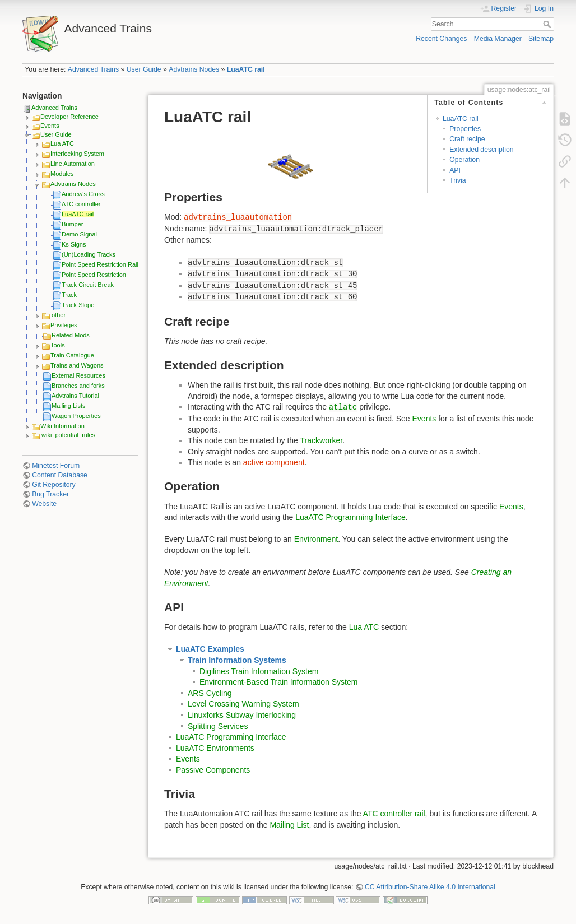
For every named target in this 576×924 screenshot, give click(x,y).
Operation (464, 160)
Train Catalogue (72, 355)
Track (69, 295)
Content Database (60, 475)
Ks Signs (74, 244)
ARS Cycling (210, 693)
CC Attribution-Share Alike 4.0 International (430, 887)
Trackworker (322, 440)
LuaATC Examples (210, 649)
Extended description (481, 150)
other (59, 315)
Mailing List (289, 825)
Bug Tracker (50, 494)
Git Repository (54, 485)
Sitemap (541, 39)
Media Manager (498, 39)
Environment (316, 539)
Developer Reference (69, 117)
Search (548, 24)
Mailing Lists (69, 406)
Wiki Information (62, 426)
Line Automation (73, 164)
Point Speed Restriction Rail (100, 264)
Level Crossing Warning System (243, 704)
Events (50, 126)
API (455, 170)
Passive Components (213, 770)
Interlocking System (77, 154)
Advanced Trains (93, 69)
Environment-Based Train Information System (278, 682)
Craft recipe (467, 139)
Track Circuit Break (88, 285)
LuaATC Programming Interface (350, 517)
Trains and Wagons (77, 365)
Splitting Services (218, 726)
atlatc (343, 407)
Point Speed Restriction (94, 275)
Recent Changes (441, 39)
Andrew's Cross (83, 194)
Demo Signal (79, 234)
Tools (58, 345)
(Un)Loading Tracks (89, 254)
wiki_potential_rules (68, 435)
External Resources (78, 375)
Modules (62, 174)
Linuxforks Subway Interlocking (242, 715)
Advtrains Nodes (194, 69)
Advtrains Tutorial (75, 396)
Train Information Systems (237, 660)
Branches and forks (78, 386)
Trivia (458, 180)
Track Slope (78, 305)
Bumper (73, 224)
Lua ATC (62, 143)
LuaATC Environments (215, 748)
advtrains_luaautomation (238, 217)
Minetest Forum (56, 466)
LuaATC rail (246, 69)
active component (274, 462)
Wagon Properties (76, 416)
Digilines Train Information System (259, 671)
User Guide (144, 69)
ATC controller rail (394, 814)
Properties (465, 129)
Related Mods (71, 335)
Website (44, 504)
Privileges (64, 325)
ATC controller (81, 204)
